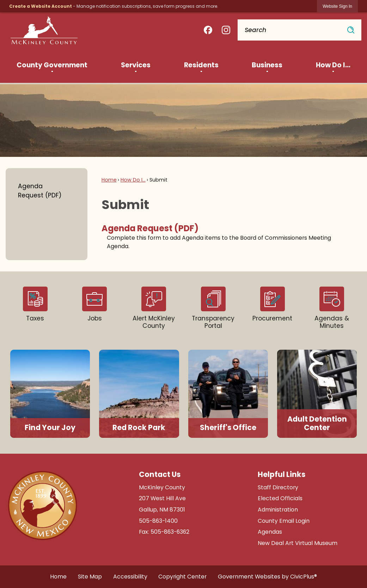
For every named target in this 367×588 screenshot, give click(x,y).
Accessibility (130, 577)
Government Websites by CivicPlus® (267, 577)
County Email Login (284, 521)
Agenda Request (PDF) (40, 191)
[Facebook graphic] (208, 30)
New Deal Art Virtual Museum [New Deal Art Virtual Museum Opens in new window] (298, 543)
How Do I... (133, 180)
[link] (337, 6)
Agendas (270, 532)
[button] (351, 30)
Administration (278, 510)
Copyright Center (182, 577)
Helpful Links (282, 474)
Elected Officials (280, 498)
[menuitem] (52, 65)
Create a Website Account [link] (41, 6)
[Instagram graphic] (226, 30)
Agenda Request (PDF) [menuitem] (150, 228)
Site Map (90, 577)
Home (109, 180)
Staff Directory (278, 487)
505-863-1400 (158, 521)
